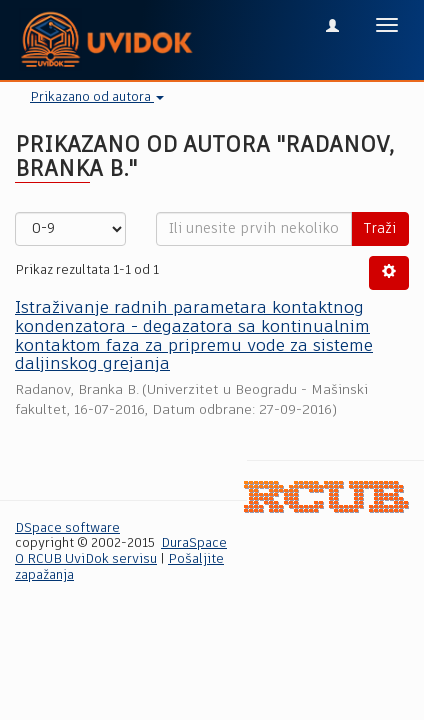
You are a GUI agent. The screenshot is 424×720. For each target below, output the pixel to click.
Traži (380, 229)
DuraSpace (194, 543)
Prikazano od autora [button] (97, 97)
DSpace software (67, 528)
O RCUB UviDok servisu (86, 559)
